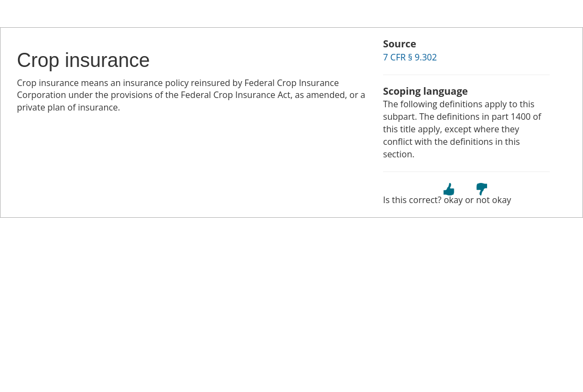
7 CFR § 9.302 (410, 57)
